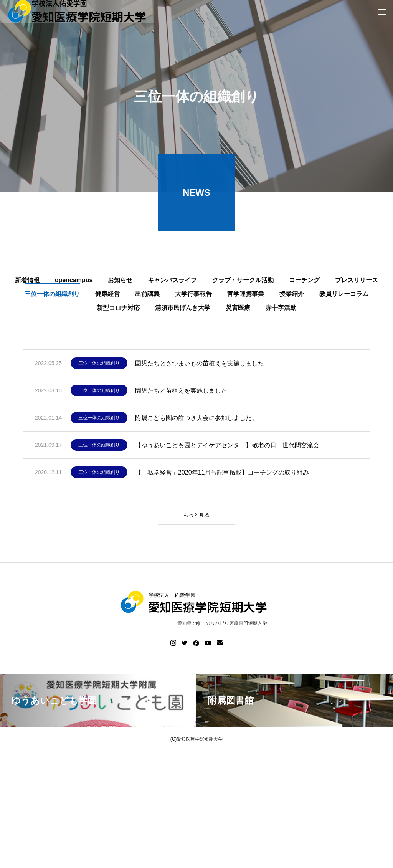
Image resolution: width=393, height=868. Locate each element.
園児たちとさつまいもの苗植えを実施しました (200, 365)
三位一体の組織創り (99, 365)
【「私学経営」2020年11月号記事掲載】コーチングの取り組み (222, 474)
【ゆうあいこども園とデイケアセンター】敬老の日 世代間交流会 (227, 447)
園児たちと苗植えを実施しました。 (184, 392)
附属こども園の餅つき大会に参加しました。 (196, 419)
